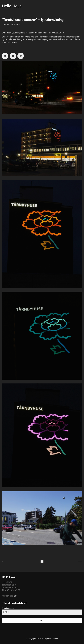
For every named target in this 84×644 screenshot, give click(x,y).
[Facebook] (13, 56)
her (15, 596)
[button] (81, 6)
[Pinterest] (21, 56)
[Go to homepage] (12, 6)
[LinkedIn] (5, 56)
